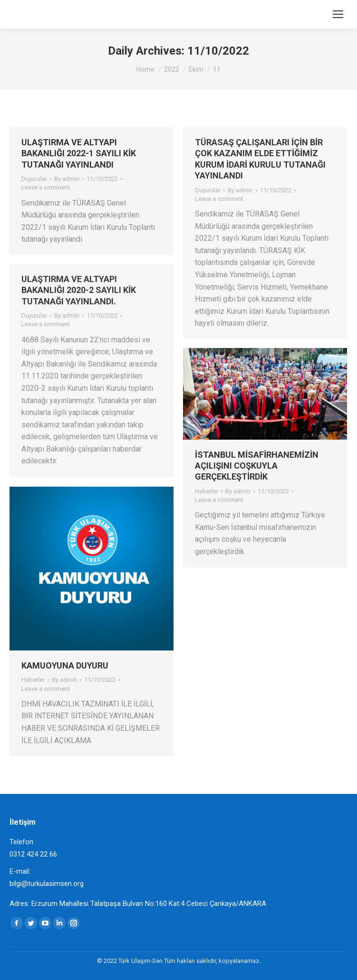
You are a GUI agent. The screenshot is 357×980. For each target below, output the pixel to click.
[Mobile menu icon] (338, 14)
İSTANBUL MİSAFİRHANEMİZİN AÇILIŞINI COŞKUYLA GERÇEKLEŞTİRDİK (257, 466)
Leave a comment (46, 187)
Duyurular (34, 179)
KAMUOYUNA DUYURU (65, 665)
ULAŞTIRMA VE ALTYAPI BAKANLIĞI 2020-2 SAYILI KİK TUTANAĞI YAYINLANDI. (79, 290)
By (67, 179)
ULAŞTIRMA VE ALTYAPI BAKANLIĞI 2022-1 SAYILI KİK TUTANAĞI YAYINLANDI (79, 153)
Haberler (207, 491)
